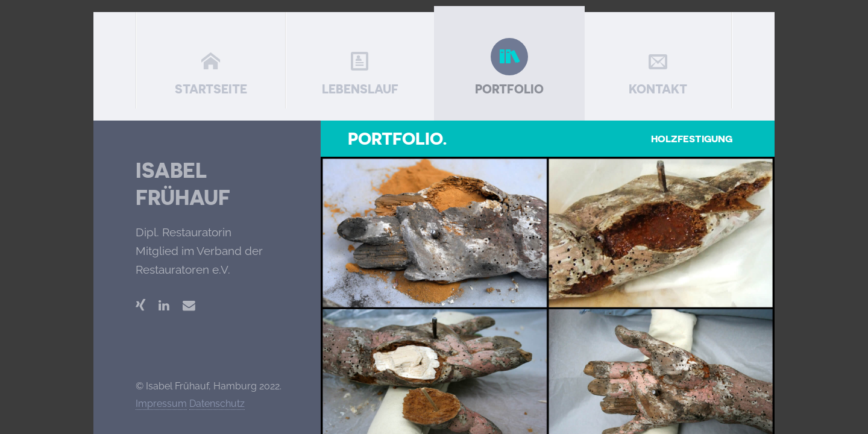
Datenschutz (217, 404)
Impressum (161, 404)
